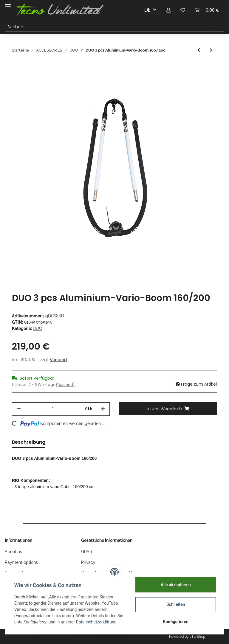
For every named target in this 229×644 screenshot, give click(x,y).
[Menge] (53, 409)
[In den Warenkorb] (168, 409)
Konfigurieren (175, 622)
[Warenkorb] (207, 10)
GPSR (87, 552)
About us (13, 552)
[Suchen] (110, 27)
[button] (168, 10)
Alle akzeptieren (175, 585)
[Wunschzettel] (183, 10)
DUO (38, 328)
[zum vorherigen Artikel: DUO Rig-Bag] (199, 50)
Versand (58, 360)
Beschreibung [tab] (29, 442)
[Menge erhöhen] (103, 409)
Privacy (88, 562)
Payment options (21, 562)
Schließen (175, 604)
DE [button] (147, 10)
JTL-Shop (197, 637)
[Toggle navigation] (8, 4)
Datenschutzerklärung (97, 622)
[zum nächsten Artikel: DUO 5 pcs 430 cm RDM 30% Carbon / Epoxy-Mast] (211, 50)
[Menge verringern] (19, 409)
